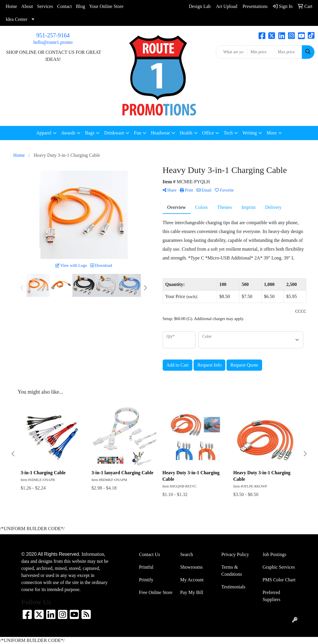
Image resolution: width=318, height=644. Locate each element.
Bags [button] (90, 133)
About (27, 6)
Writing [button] (250, 133)
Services (45, 6)
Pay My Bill (192, 592)
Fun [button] (138, 133)
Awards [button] (68, 133)
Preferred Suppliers (271, 596)
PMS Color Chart (279, 580)
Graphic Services (279, 567)
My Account (192, 580)
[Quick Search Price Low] (261, 52)
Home (11, 6)
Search (187, 554)
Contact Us (149, 554)
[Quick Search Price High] (288, 52)
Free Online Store (156, 592)
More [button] (272, 133)
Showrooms (191, 567)
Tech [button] (228, 133)
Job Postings (274, 554)
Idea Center (16, 19)
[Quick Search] (232, 52)
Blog (80, 6)
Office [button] (208, 133)
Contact (64, 6)
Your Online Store (106, 6)
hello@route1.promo (53, 42)
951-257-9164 (53, 35)
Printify (146, 580)
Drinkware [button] (114, 133)
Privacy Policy (235, 554)
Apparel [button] (44, 133)
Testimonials (233, 587)
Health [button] (186, 133)
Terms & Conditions (232, 571)
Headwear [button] (160, 133)
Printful (146, 567)
